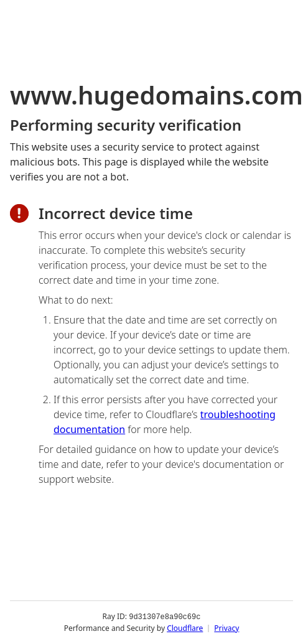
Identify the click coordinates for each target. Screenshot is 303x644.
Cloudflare (185, 628)
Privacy (226, 628)
